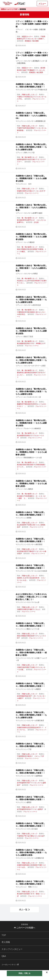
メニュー (42, 4)
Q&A (4, 956)
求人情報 (6, 942)
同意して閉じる (25, 973)
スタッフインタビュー (12, 949)
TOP (4, 935)
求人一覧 (23, 910)
